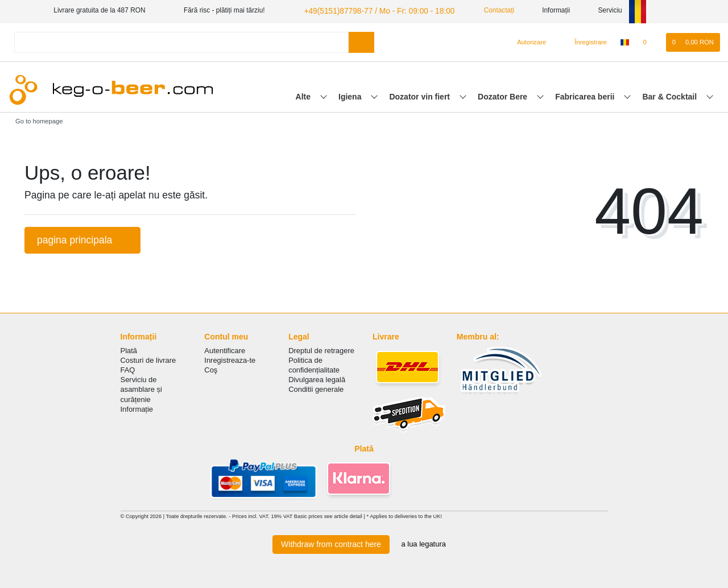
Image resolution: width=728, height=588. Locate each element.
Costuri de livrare (148, 359)
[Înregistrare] (584, 41)
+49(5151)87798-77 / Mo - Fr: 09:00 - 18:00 (368, 10)
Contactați (481, 10)
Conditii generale (316, 388)
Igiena (351, 95)
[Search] (361, 41)
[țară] (625, 41)
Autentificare (225, 349)
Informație (137, 407)
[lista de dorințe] (650, 41)
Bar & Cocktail (671, 95)
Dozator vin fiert (420, 95)
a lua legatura (424, 543)
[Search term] (181, 41)
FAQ (128, 368)
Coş (211, 368)
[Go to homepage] (35, 119)
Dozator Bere (504, 95)
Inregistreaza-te (230, 359)
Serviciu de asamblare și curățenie (141, 388)
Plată (129, 349)
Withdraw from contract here (331, 543)
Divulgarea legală (317, 378)
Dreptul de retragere (321, 349)
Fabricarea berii (586, 95)
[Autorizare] (527, 41)
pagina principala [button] (82, 238)
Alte (304, 95)
